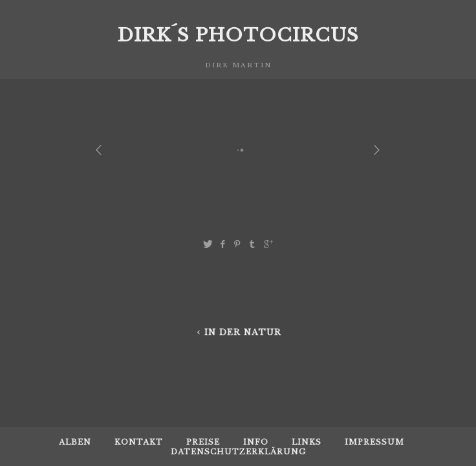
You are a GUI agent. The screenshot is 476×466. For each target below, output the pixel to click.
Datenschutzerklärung (238, 452)
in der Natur (238, 332)
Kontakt (139, 442)
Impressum (374, 442)
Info (256, 442)
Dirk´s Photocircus (238, 35)
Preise (203, 442)
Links (307, 442)
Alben (75, 442)
